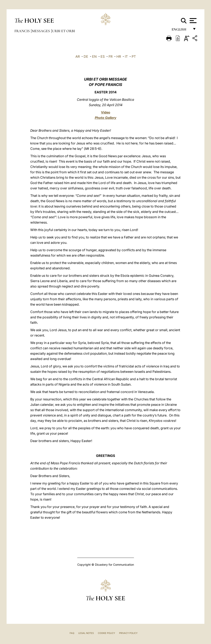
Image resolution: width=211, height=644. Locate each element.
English (181, 30)
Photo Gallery (106, 118)
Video (106, 112)
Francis (22, 31)
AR (78, 56)
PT (134, 56)
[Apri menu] (193, 21)
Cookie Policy (106, 633)
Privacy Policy (128, 633)
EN (94, 56)
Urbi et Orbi (63, 31)
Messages (41, 31)
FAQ (72, 633)
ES (103, 56)
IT (126, 56)
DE (86, 56)
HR (119, 56)
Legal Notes (86, 633)
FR (111, 56)
